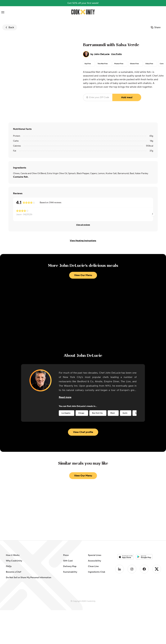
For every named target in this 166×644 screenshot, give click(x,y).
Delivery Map (70, 566)
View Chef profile (83, 432)
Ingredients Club (97, 572)
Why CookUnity (14, 561)
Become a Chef (13, 572)
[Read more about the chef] (65, 397)
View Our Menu (83, 275)
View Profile (116, 54)
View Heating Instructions (83, 241)
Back (9, 27)
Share (156, 27)
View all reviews (83, 225)
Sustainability (70, 572)
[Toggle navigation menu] (3, 12)
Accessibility (94, 561)
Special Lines (95, 555)
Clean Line (93, 566)
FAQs (9, 566)
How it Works (13, 555)
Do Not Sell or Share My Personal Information (29, 578)
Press (66, 555)
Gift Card (68, 561)
